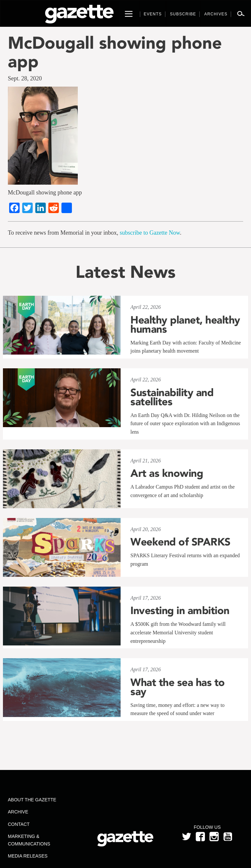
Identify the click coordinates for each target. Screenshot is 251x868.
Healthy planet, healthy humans (185, 325)
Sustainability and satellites (172, 397)
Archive (18, 812)
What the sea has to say (178, 687)
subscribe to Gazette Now (150, 233)
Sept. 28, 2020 (25, 78)
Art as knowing (167, 473)
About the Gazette (32, 800)
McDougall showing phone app (115, 52)
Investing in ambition (180, 610)
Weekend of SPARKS (180, 542)
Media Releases (28, 856)
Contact (19, 824)
